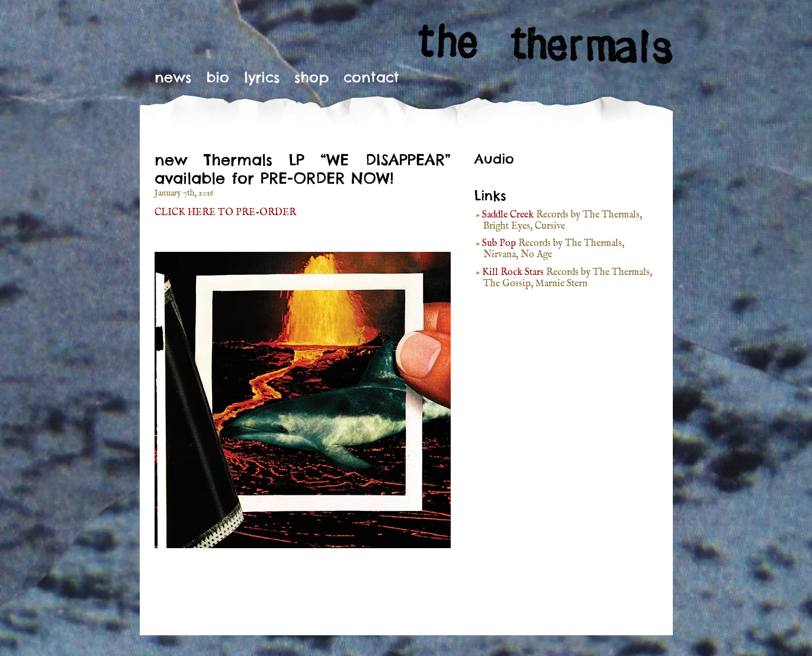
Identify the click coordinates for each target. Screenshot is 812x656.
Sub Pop (499, 244)
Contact (371, 77)
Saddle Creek (508, 215)
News (173, 77)
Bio (218, 77)
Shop (312, 77)
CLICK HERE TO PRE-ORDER (225, 213)
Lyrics (262, 77)
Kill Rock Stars (513, 273)
